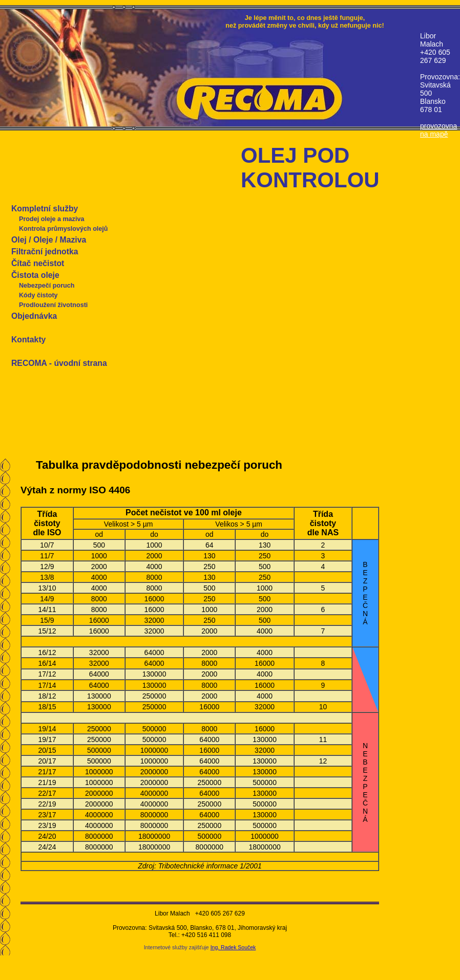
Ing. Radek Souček (233, 947)
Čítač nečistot (38, 263)
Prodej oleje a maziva (51, 219)
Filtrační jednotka (45, 252)
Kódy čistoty (38, 295)
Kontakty (28, 340)
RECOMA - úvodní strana (59, 363)
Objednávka (34, 316)
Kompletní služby (45, 209)
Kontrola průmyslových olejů (64, 229)
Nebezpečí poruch (47, 286)
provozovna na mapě (438, 130)
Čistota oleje (35, 275)
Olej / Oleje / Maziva (49, 240)
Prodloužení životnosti (53, 305)
